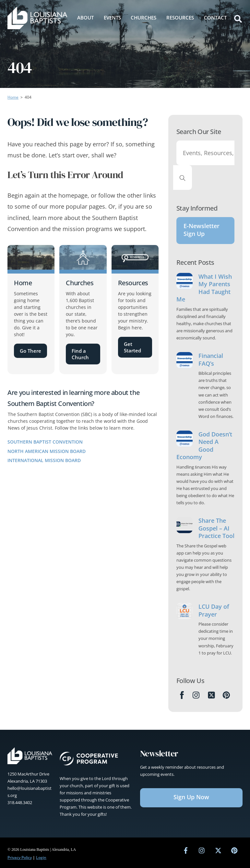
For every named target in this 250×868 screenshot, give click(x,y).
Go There (30, 351)
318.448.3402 (20, 802)
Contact (215, 18)
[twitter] (218, 850)
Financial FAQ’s (211, 360)
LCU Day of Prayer (214, 610)
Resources (180, 18)
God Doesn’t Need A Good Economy (204, 446)
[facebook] (186, 850)
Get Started (132, 347)
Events (112, 18)
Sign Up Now (191, 797)
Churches (143, 18)
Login (41, 857)
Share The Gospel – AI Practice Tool (216, 528)
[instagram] (202, 850)
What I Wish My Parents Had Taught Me (204, 288)
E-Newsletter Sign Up (202, 230)
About (85, 18)
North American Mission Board (47, 451)
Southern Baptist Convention (45, 442)
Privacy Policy (20, 857)
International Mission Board (44, 460)
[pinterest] (234, 850)
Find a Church (80, 354)
